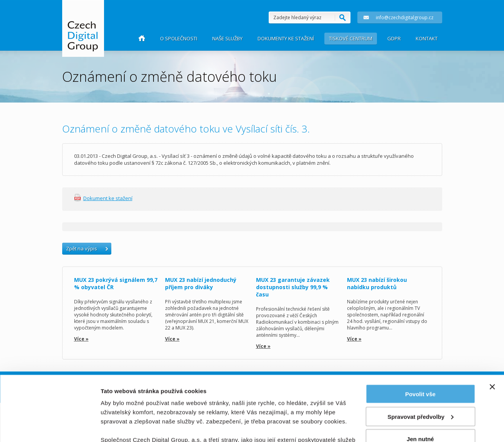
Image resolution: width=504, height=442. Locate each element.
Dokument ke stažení (108, 198)
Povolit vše (420, 333)
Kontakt (427, 38)
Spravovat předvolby (421, 356)
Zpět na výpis (82, 248)
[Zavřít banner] (492, 326)
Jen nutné (421, 378)
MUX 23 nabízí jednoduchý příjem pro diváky (201, 283)
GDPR (394, 38)
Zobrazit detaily (122, 427)
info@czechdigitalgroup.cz (395, 17)
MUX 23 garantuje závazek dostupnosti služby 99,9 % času (293, 287)
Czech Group (83, 34)
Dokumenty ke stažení (286, 38)
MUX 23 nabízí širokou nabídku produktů (377, 283)
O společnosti (179, 38)
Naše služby (227, 38)
